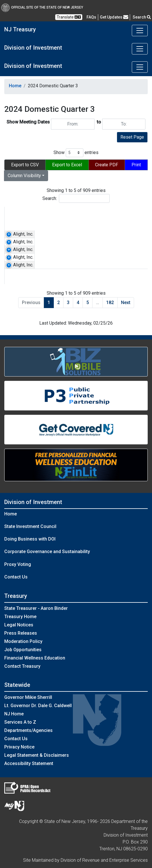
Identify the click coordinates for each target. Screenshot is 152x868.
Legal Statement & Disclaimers (37, 755)
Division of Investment (33, 48)
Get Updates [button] (114, 17)
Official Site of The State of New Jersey (42, 7)
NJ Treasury (20, 29)
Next (126, 303)
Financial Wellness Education (35, 658)
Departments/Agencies (28, 730)
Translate (69, 17)
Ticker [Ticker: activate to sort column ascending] (44, 211)
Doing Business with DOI (30, 539)
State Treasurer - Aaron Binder (36, 608)
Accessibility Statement (29, 763)
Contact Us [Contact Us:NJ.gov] (16, 739)
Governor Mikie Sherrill (28, 697)
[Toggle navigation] (140, 31)
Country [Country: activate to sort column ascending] (79, 211)
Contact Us (16, 577)
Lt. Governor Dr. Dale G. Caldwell (38, 706)
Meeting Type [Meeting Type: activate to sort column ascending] (129, 214)
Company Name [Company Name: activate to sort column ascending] (17, 214)
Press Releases (21, 633)
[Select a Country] (90, 226)
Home (15, 86)
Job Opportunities (23, 650)
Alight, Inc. (23, 234)
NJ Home (14, 714)
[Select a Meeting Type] (131, 226)
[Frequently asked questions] (91, 17)
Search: (76, 198)
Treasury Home (20, 617)
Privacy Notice (19, 747)
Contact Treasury (22, 666)
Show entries (76, 153)
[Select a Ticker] (49, 226)
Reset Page (132, 137)
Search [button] (142, 17)
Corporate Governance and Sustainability (47, 552)
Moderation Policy (23, 641)
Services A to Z (20, 722)
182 (110, 303)
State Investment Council (30, 526)
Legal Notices (19, 625)
